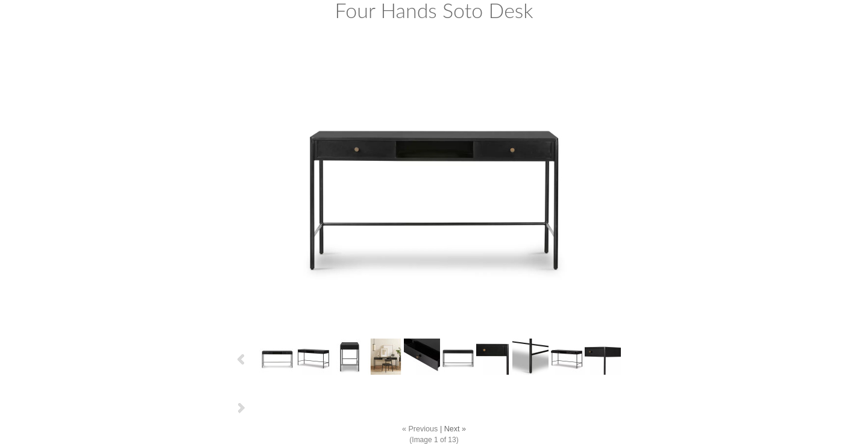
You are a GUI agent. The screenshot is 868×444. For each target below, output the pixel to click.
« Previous (420, 429)
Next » (455, 429)
